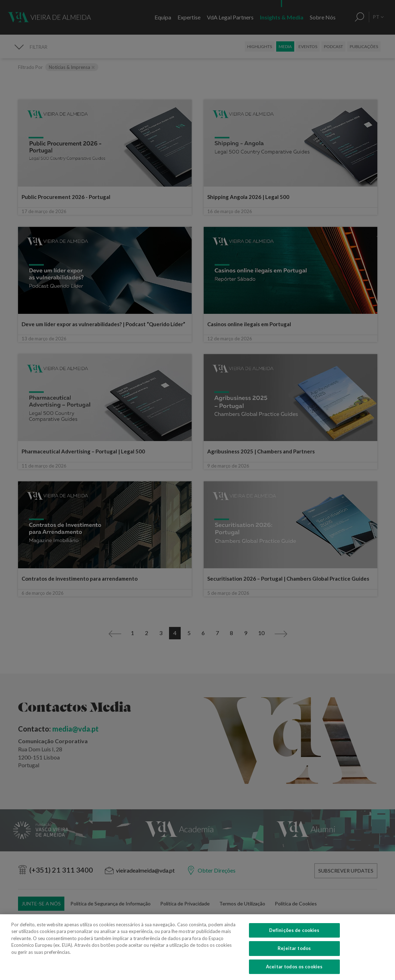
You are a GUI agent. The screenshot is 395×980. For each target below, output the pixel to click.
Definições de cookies (294, 963)
